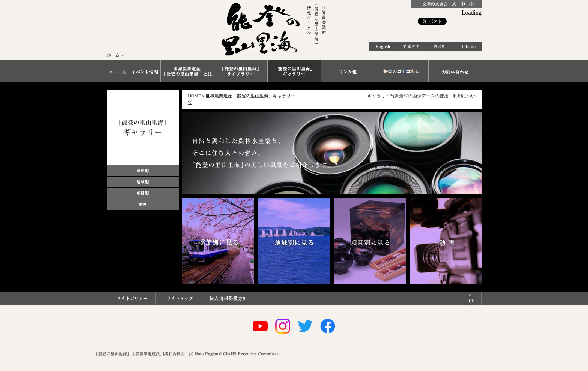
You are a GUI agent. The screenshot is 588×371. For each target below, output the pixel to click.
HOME (194, 96)
